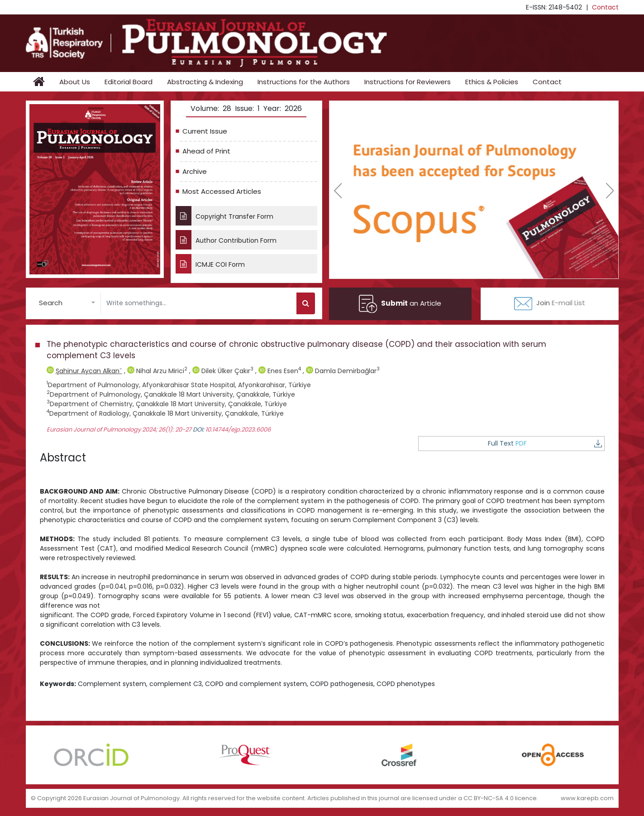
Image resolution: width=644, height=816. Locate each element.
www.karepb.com (587, 798)
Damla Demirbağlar (343, 371)
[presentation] (338, 191)
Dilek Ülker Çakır (224, 371)
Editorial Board (129, 82)
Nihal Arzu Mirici (158, 371)
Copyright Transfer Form (224, 216)
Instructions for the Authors (304, 82)
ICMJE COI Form (210, 264)
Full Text (572, 443)
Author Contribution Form (226, 240)
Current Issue (205, 131)
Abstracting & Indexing (205, 82)
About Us (75, 82)
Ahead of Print (206, 151)
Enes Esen (281, 371)
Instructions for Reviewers (408, 82)
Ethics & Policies (492, 82)
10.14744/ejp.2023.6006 (238, 430)
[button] (67, 303)
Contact (605, 7)
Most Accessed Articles (222, 191)
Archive (195, 171)
